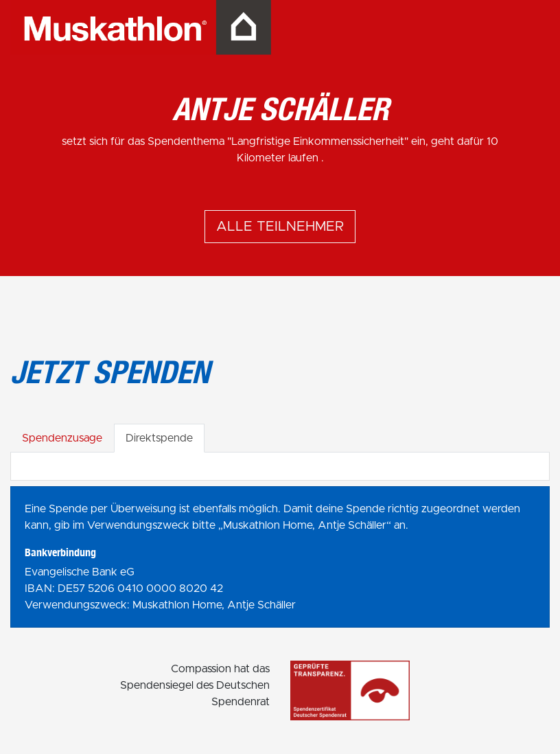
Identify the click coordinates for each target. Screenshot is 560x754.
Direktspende (159, 438)
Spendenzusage (62, 438)
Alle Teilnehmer (280, 227)
